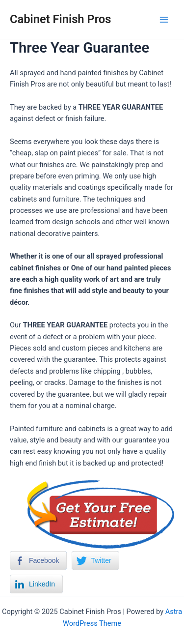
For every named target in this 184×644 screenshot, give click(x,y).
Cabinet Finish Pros (60, 19)
